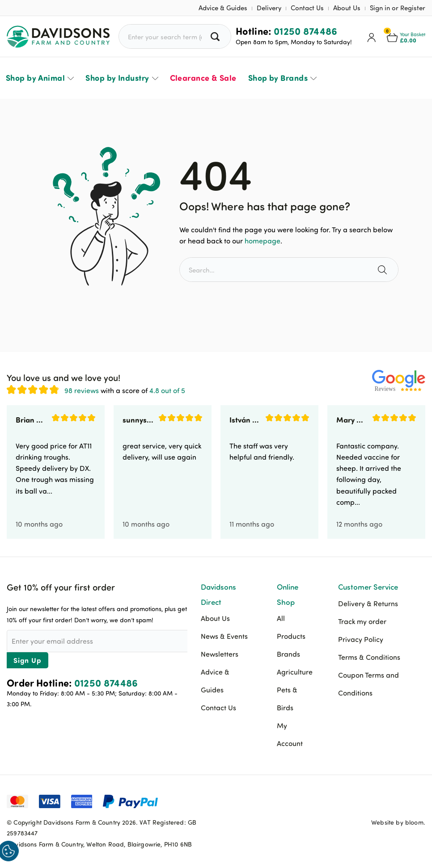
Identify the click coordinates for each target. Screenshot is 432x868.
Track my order (362, 621)
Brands (288, 654)
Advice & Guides (223, 8)
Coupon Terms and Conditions (368, 684)
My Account (290, 734)
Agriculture (295, 672)
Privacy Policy (361, 639)
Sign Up (28, 660)
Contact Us (307, 8)
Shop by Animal (35, 78)
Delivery (269, 8)
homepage (263, 241)
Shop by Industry (117, 78)
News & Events (224, 636)
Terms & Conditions (369, 657)
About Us (347, 8)
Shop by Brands (278, 78)
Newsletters (220, 654)
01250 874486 (306, 31)
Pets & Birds (287, 699)
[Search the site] (383, 270)
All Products (291, 627)
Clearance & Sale (203, 78)
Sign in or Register (398, 8)
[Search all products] (216, 36)
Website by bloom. (398, 822)
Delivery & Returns (368, 604)
